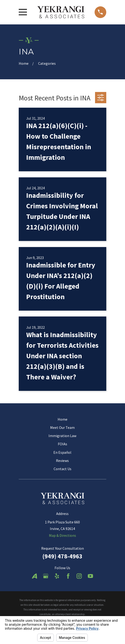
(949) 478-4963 (62, 556)
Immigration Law (62, 436)
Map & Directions (62, 535)
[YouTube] (90, 576)
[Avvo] (34, 576)
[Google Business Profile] (46, 576)
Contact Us (62, 469)
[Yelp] (57, 576)
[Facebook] (68, 576)
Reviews (62, 461)
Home (62, 419)
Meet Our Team (62, 427)
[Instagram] (79, 576)
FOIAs (62, 444)
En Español (62, 452)
